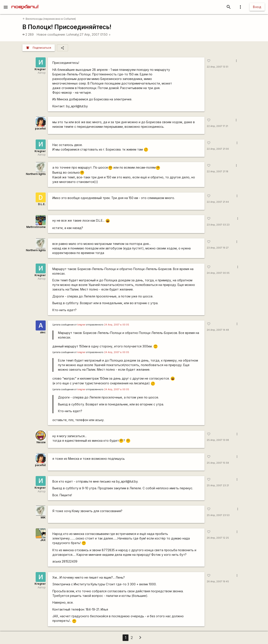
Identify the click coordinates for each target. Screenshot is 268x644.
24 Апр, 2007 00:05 (218, 273)
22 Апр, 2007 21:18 (217, 172)
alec (43, 332)
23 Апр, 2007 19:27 (218, 248)
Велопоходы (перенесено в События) (49, 19)
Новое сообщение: (51, 34)
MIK (43, 517)
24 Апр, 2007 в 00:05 (117, 325)
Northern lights (36, 174)
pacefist (40, 129)
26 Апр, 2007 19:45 (218, 582)
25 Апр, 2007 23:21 (218, 485)
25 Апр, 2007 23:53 (218, 515)
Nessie (41, 442)
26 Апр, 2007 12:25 (218, 538)
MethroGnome (36, 227)
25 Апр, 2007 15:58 (218, 463)
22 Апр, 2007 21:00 (218, 149)
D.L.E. (42, 204)
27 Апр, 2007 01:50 (95, 34)
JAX (43, 540)
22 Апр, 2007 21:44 (218, 202)
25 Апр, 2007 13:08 (218, 440)
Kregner (40, 69)
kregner (81, 325)
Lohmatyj (73, 34)
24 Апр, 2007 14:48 (218, 330)
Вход (257, 7)
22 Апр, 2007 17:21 (217, 126)
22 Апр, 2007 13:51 (217, 67)
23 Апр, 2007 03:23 (218, 225)
